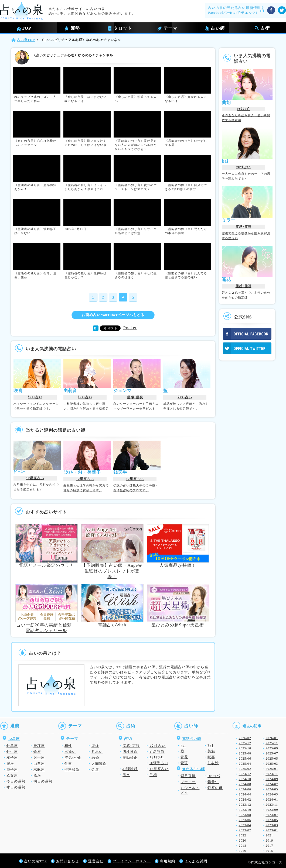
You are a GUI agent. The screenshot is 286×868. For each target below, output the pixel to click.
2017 (269, 846)
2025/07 (272, 753)
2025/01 (272, 769)
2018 (243, 846)
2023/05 (272, 820)
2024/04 (245, 794)
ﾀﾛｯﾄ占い (35, 397)
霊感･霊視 (135, 397)
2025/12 (245, 743)
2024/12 (245, 774)
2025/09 (272, 748)
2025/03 (272, 764)
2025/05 (272, 759)
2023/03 (272, 825)
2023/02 (245, 830)
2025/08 (245, 753)
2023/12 (245, 805)
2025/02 (245, 769)
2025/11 (272, 743)
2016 (243, 851)
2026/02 (245, 738)
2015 (269, 851)
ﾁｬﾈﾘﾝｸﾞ (243, 109)
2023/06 (245, 820)
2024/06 (245, 789)
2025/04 (245, 764)
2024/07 (272, 784)
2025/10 (245, 748)
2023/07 (272, 815)
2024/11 (272, 774)
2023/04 (245, 825)
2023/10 (245, 810)
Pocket (130, 328)
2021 (269, 835)
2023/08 (245, 815)
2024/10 (245, 779)
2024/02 (245, 800)
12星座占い (35, 478)
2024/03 (272, 794)
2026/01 (272, 738)
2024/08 (245, 784)
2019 (269, 840)
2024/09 (272, 779)
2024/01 (272, 800)
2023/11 (272, 805)
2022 (243, 835)
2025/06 (245, 759)
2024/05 (272, 789)
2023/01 (272, 830)
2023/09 (272, 810)
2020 (243, 840)
